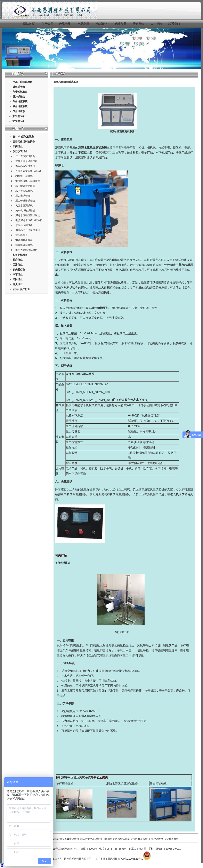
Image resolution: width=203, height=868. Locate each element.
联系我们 (174, 24)
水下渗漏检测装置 (25, 186)
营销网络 (138, 24)
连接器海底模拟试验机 (28, 230)
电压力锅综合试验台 (26, 250)
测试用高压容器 (24, 240)
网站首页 (29, 24)
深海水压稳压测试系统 (28, 215)
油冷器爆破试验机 (69, 839)
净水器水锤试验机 (25, 166)
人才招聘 (156, 24)
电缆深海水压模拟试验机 (29, 220)
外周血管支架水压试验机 (29, 171)
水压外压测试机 (24, 225)
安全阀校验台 (171, 839)
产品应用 (83, 24)
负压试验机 (157, 489)
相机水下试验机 (24, 176)
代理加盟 (121, 24)
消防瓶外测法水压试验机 (116, 839)
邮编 (83, 849)
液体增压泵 (81, 308)
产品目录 (65, 24)
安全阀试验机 (158, 783)
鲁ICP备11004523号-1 (130, 859)
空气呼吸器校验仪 (140, 839)
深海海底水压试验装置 (28, 181)
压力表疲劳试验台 (25, 156)
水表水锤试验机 (24, 245)
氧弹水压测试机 (24, 206)
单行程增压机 (122, 632)
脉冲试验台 (157, 839)
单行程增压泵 (94, 645)
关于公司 (48, 24)
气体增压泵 (19, 111)
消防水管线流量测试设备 (122, 783)
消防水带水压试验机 (91, 839)
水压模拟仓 (22, 235)
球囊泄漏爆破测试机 (26, 161)
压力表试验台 (23, 196)
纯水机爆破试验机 (25, 210)
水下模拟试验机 (24, 191)
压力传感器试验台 (25, 201)
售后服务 (102, 24)
